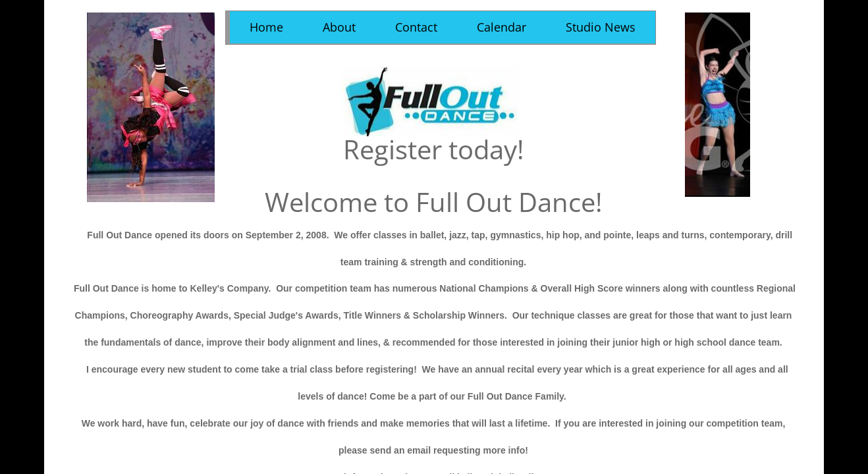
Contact (416, 27)
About (339, 27)
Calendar (502, 27)
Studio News (601, 27)
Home (266, 27)
